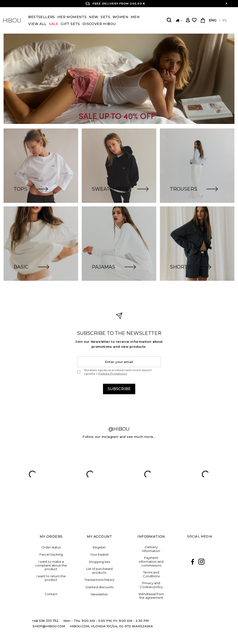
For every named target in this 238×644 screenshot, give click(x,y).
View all (37, 24)
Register (99, 547)
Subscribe (119, 389)
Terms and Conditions (151, 574)
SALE (54, 24)
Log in (188, 20)
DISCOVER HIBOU (99, 24)
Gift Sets (70, 24)
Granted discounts (99, 587)
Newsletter (99, 594)
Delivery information (151, 549)
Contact (51, 594)
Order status (51, 547)
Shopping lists (99, 562)
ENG (213, 20)
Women (120, 17)
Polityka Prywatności (113, 374)
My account (99, 537)
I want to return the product (51, 578)
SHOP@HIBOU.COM (49, 626)
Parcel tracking (51, 555)
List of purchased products (99, 571)
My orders (51, 537)
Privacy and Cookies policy (151, 585)
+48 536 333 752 (45, 621)
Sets (105, 17)
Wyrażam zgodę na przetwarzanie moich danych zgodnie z (118, 372)
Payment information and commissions (151, 562)
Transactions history (99, 580)
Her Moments (72, 17)
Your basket (99, 555)
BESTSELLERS (41, 17)
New (94, 17)
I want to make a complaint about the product (51, 565)
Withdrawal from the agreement (151, 596)
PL (225, 20)
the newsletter (119, 333)
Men (135, 17)
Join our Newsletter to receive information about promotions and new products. (119, 344)
